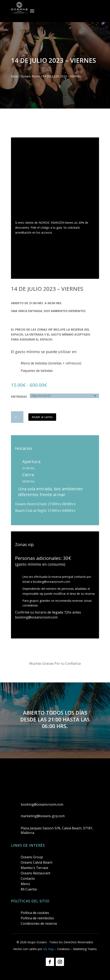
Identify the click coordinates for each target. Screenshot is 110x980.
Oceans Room (30, 76)
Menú (25, 884)
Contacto (28, 878)
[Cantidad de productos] (17, 417)
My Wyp (48, 949)
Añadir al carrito (42, 417)
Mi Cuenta (29, 889)
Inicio (15, 76)
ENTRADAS (19, 397)
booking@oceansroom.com (52, 582)
